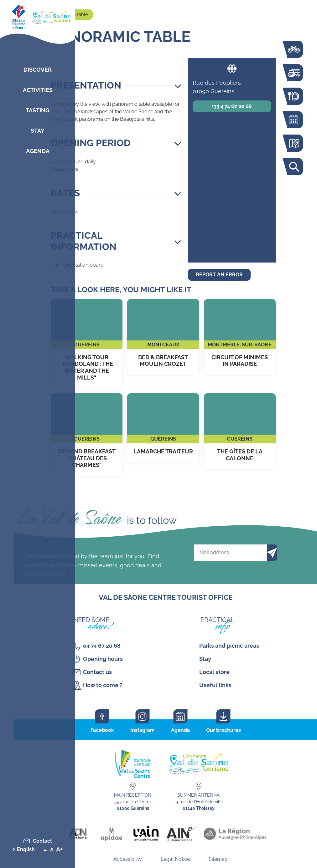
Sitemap (218, 859)
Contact (42, 841)
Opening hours (103, 659)
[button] (116, 85)
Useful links (215, 685)
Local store (214, 672)
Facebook (102, 730)
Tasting (38, 110)
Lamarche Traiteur (163, 428)
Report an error (219, 275)
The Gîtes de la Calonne (240, 431)
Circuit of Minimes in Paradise (240, 337)
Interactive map (294, 143)
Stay (38, 131)
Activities (38, 90)
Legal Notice (175, 859)
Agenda (38, 151)
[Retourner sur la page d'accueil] (38, 16)
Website (232, 68)
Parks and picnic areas (229, 646)
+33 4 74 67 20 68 (232, 106)
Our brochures (223, 730)
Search (294, 167)
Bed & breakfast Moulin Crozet (163, 337)
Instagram (143, 730)
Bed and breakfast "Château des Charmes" (87, 435)
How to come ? (103, 685)
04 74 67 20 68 (102, 646)
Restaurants (294, 96)
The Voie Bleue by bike (294, 49)
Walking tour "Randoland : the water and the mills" (87, 344)
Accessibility (128, 859)
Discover (38, 70)
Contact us (97, 672)
